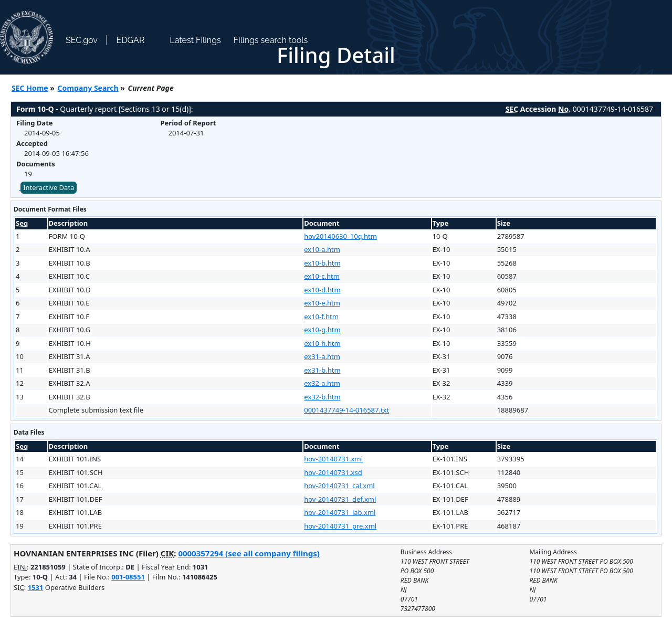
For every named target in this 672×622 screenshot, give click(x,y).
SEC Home (30, 88)
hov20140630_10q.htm (340, 236)
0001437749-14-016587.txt (346, 410)
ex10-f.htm (321, 317)
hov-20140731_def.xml (340, 499)
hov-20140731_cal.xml (339, 486)
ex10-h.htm (322, 343)
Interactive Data (49, 187)
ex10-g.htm (322, 330)
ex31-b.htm (322, 370)
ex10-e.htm (322, 303)
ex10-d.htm (322, 290)
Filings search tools (271, 40)
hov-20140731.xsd (333, 472)
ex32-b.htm (322, 397)
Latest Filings (195, 40)
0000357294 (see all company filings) (249, 553)
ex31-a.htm (322, 356)
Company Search (88, 88)
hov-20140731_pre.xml (340, 526)
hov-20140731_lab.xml (340, 512)
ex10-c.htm (322, 276)
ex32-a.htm (322, 383)
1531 (36, 587)
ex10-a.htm (322, 249)
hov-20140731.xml (333, 459)
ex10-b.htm (322, 263)
